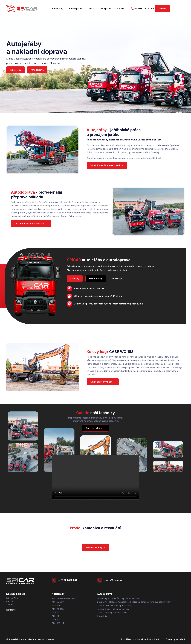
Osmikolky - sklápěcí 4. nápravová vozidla (118, 598)
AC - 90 (56, 620)
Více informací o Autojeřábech (107, 165)
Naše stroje (118, 279)
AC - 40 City (58, 609)
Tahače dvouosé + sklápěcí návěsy (115, 605)
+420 (142, 9)
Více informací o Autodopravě (31, 224)
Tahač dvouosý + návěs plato (112, 612)
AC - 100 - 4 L (59, 623)
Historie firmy (96, 279)
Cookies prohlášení (175, 639)
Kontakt (162, 9)
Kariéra (121, 9)
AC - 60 (56, 612)
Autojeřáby (57, 9)
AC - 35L (56, 605)
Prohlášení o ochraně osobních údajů (140, 639)
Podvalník (102, 616)
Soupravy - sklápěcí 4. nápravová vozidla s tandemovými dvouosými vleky (134, 602)
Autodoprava (75, 9)
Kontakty (75, 279)
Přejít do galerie (95, 428)
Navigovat (13, 610)
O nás (91, 9)
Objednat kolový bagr (103, 382)
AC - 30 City (58, 602)
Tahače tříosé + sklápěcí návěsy (113, 609)
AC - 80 (56, 616)
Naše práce (105, 9)
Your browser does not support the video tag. (95, 478)
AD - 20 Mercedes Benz (64, 598)
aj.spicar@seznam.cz (110, 580)
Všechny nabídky (95, 547)
